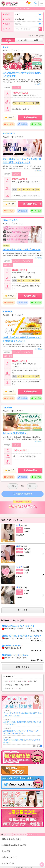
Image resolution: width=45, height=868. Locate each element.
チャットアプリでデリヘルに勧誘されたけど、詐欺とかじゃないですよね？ (22, 713)
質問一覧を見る (22, 667)
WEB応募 (9, 124)
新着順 (36, 40)
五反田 (12, 681)
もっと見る (22, 610)
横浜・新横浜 (24, 685)
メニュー (42, 4)
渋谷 (24, 681)
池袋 (6, 681)
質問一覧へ (36, 746)
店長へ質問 (8, 265)
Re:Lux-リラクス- (10, 220)
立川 (19, 688)
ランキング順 (22, 40)
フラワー (6, 47)
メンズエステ (29, 19)
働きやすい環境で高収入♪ (15, 433)
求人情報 (7, 87)
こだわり (16, 87)
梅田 (16, 685)
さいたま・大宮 (9, 688)
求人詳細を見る (32, 117)
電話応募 (23, 124)
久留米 (29, 15)
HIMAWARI (7, 312)
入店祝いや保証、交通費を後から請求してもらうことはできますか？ (22, 722)
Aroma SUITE (9, 133)
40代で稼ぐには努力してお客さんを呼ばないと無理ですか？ (22, 740)
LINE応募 (36, 124)
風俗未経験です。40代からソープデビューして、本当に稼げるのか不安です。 (22, 731)
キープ (29, 3)
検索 (35, 4)
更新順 (8, 40)
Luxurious (7, 407)
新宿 (19, 681)
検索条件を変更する (23, 494)
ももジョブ (6, 834)
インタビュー (27, 261)
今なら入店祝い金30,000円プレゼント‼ (22, 250)
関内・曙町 (32, 681)
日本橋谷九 (8, 685)
